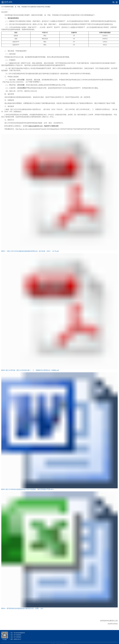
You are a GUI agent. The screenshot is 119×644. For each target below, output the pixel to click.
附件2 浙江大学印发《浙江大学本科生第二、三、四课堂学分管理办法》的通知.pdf (30, 370)
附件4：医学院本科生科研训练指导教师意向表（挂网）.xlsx (22, 608)
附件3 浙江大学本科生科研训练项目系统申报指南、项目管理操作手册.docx (27, 489)
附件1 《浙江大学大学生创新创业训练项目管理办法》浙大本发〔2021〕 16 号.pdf (30, 251)
